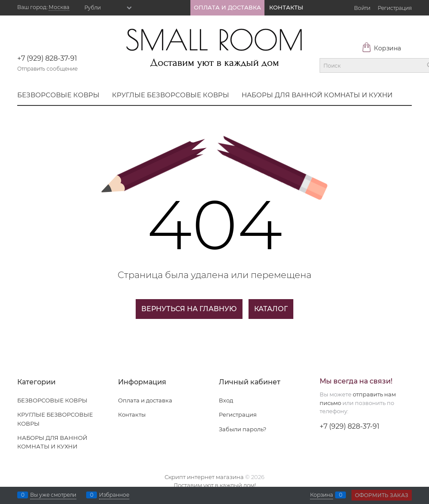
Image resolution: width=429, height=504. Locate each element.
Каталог (271, 309)
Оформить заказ (382, 495)
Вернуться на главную (189, 309)
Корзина (381, 48)
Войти (362, 8)
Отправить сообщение (47, 69)
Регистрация (395, 8)
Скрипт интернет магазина (204, 477)
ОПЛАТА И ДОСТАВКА (227, 7)
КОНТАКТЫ (286, 7)
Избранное (114, 495)
